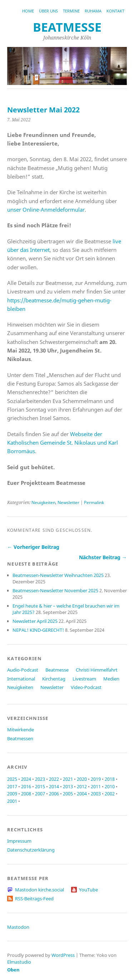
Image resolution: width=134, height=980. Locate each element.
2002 (110, 794)
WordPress (63, 955)
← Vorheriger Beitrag (33, 547)
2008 (26, 794)
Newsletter (68, 502)
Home (28, 11)
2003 (96, 794)
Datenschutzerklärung (31, 850)
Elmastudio (19, 962)
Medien (111, 679)
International (21, 679)
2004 (82, 794)
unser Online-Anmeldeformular (46, 210)
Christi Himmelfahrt (97, 670)
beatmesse (67, 27)
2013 (68, 786)
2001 (12, 801)
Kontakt (115, 11)
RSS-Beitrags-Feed (34, 899)
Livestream (84, 679)
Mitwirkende (21, 730)
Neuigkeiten (43, 502)
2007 (40, 794)
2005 (68, 794)
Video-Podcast (86, 687)
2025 (12, 779)
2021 (68, 779)
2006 (54, 794)
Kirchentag (54, 679)
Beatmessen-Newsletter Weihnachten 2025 (58, 575)
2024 (26, 779)
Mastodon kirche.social (39, 890)
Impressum (19, 841)
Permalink (94, 502)
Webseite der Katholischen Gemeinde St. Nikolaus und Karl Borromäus (63, 443)
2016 (26, 786)
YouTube (88, 890)
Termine (71, 11)
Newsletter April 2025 (35, 621)
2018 (110, 779)
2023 (40, 779)
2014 (54, 786)
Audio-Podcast (23, 670)
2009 (12, 794)
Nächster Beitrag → (103, 557)
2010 (110, 786)
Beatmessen (20, 738)
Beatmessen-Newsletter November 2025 (55, 590)
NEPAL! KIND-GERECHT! (38, 630)
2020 (82, 779)
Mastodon (18, 927)
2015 (40, 786)
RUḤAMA (93, 11)
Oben (13, 970)
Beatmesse (57, 670)
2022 (54, 779)
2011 (96, 786)
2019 (96, 779)
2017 (12, 786)
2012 (82, 786)
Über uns (48, 11)
